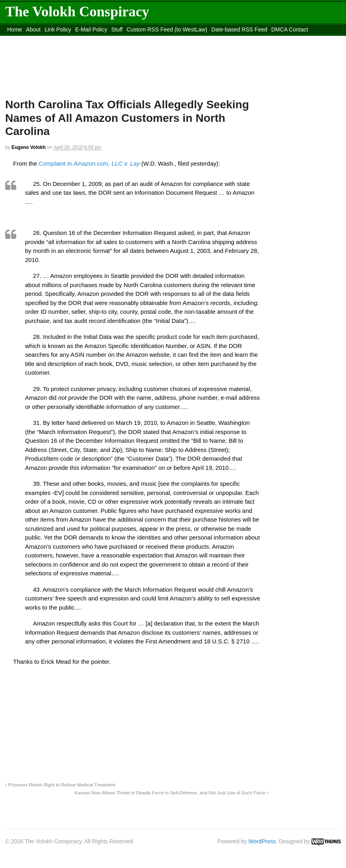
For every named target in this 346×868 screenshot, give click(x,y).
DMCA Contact (290, 29)
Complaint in (89, 163)
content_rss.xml (27, 39)
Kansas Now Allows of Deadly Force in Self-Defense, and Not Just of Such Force (171, 793)
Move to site (163, 39)
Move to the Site (92, 39)
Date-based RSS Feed (239, 29)
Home (15, 29)
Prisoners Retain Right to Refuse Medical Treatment (60, 785)
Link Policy (58, 29)
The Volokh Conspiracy (77, 12)
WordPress (262, 841)
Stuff (117, 29)
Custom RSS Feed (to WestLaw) (167, 29)
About (33, 29)
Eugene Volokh (29, 147)
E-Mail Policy (91, 29)
